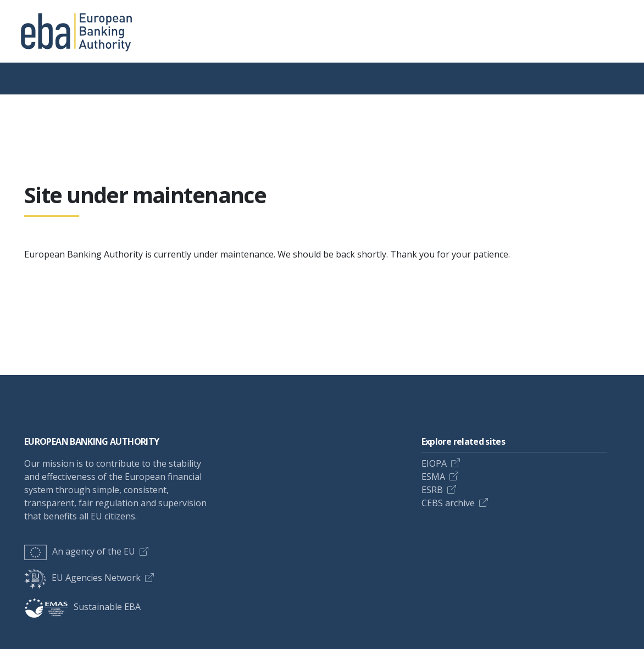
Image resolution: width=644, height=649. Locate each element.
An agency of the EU (80, 551)
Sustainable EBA (82, 607)
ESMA (433, 477)
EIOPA (434, 463)
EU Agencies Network (82, 578)
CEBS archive (448, 503)
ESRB (432, 490)
